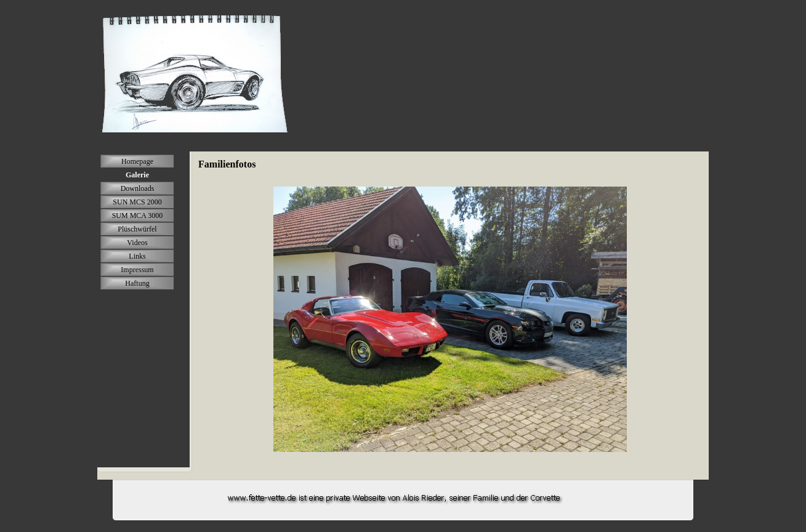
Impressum (137, 270)
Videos (137, 243)
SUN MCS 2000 (137, 202)
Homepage (137, 161)
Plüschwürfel (137, 229)
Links (137, 256)
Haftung (137, 283)
